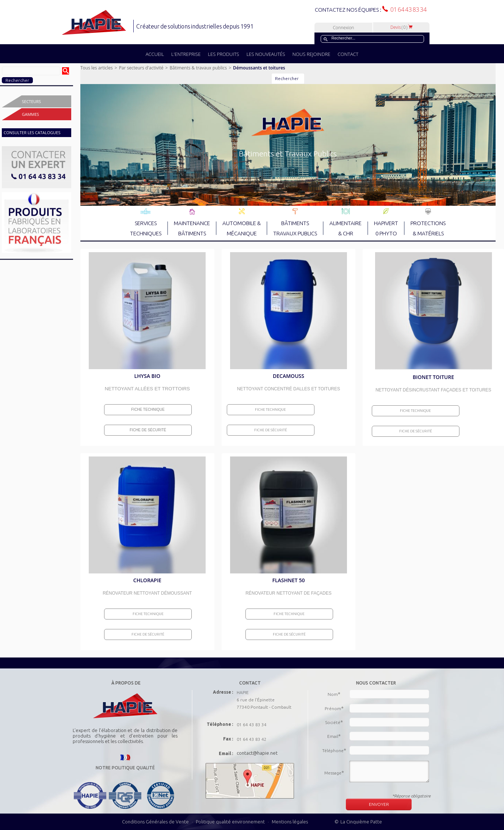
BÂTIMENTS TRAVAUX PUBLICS (295, 222)
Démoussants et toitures (259, 68)
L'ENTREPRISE (186, 54)
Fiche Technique (148, 410)
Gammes (30, 114)
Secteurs (31, 101)
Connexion (343, 28)
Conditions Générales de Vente (155, 822)
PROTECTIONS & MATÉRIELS (428, 222)
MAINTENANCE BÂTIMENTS (192, 222)
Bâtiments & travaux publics (198, 68)
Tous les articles (97, 68)
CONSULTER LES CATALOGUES (32, 132)
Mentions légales (290, 822)
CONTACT (348, 54)
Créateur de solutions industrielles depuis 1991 (196, 26)
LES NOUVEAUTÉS (266, 54)
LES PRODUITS (223, 54)
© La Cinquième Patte (358, 822)
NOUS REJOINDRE (312, 54)
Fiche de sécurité (148, 430)
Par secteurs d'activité (141, 68)
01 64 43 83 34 (407, 10)
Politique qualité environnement (231, 822)
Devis (402, 27)
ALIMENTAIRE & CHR (345, 222)
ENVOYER (379, 804)
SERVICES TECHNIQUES (146, 222)
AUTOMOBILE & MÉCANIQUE (242, 222)
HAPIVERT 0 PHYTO (386, 222)
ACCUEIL (155, 54)
